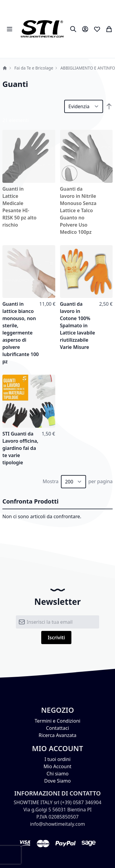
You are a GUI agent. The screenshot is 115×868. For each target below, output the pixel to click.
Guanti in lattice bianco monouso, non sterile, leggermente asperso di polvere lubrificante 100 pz (21, 333)
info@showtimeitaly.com (57, 824)
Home (5, 68)
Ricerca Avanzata (57, 735)
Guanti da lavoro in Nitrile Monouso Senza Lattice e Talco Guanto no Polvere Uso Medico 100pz (78, 210)
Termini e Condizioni (57, 721)
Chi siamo (58, 774)
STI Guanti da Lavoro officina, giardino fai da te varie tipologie (20, 448)
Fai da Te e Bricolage (34, 68)
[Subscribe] (56, 638)
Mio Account (57, 766)
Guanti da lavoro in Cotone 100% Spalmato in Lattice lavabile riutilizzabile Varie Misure (78, 325)
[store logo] (42, 29)
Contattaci (57, 728)
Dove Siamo (57, 781)
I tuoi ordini (57, 759)
